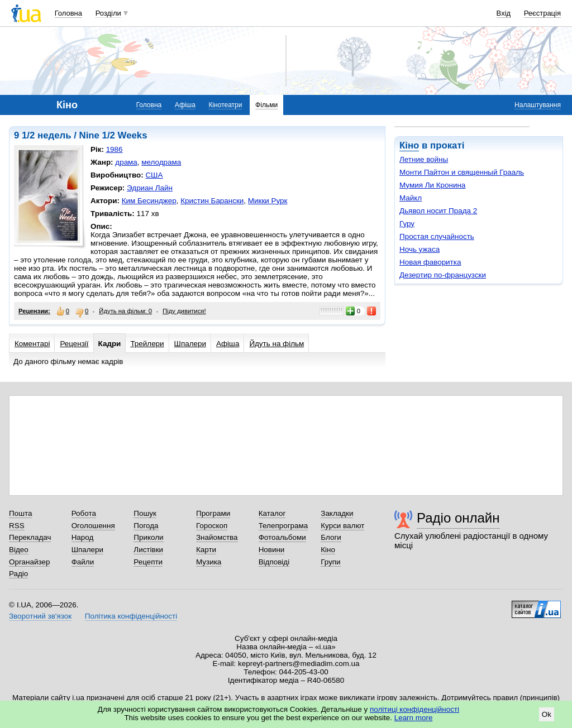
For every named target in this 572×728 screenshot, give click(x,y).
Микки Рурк (268, 201)
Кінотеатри (225, 105)
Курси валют (342, 526)
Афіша (185, 105)
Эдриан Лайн (150, 188)
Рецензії (74, 344)
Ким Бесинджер (149, 201)
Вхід (504, 13)
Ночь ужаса (420, 249)
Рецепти (148, 562)
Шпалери (190, 344)
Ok (547, 714)
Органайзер (29, 562)
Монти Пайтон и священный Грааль (462, 172)
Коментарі (32, 344)
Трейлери (147, 344)
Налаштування (538, 105)
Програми (213, 513)
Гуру (407, 224)
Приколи (148, 537)
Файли (83, 562)
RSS (17, 526)
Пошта (20, 513)
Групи (330, 562)
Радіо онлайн (458, 518)
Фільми (266, 105)
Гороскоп (212, 526)
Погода (146, 526)
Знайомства (217, 537)
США (154, 175)
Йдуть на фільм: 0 (125, 311)
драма (126, 162)
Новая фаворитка (430, 262)
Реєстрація (542, 13)
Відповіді (274, 562)
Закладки (337, 513)
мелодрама (161, 162)
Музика (209, 562)
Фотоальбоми (282, 537)
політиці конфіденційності (414, 709)
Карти (206, 550)
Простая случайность (437, 236)
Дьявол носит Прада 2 (438, 211)
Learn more (414, 718)
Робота (84, 513)
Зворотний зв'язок (40, 616)
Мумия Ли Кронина (432, 185)
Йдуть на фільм (277, 344)
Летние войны (424, 159)
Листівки (148, 550)
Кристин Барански (212, 201)
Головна (68, 13)
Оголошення (93, 526)
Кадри (110, 344)
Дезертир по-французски (443, 275)
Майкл (411, 198)
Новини (272, 550)
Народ (83, 537)
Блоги (331, 537)
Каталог (272, 513)
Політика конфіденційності (131, 616)
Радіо (18, 574)
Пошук (145, 513)
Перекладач (30, 537)
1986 (115, 149)
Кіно (409, 145)
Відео (19, 550)
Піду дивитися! (184, 311)
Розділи (108, 13)
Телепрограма (283, 526)
